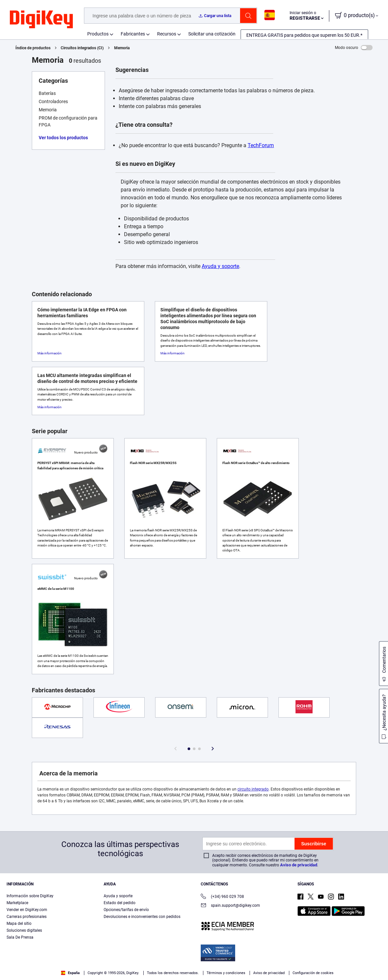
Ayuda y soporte (220, 266)
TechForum (261, 145)
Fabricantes (133, 34)
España (70, 973)
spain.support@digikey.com (230, 906)
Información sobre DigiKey (30, 896)
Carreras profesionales (27, 917)
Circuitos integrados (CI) (82, 48)
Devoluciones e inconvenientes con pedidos (142, 917)
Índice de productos (33, 48)
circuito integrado (253, 789)
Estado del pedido (120, 903)
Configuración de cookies (313, 973)
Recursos (167, 34)
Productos (98, 34)
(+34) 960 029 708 (222, 897)
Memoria (122, 48)
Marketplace (17, 903)
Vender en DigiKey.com (27, 910)
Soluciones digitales (24, 930)
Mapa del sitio (19, 924)
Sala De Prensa (20, 937)
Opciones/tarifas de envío (126, 910)
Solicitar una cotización (212, 34)
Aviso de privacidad (299, 865)
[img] (41, 20)
